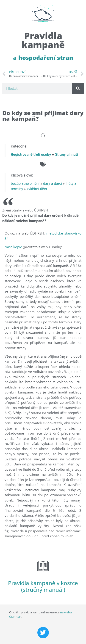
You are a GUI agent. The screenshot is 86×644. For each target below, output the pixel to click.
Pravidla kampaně (43, 40)
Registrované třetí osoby (31, 154)
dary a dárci (53, 183)
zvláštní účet (37, 189)
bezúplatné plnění (25, 183)
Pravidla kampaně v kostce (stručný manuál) (43, 586)
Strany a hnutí (67, 154)
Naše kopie (13, 247)
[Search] (78, 88)
